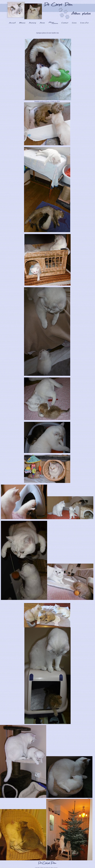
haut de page (90, 798)
